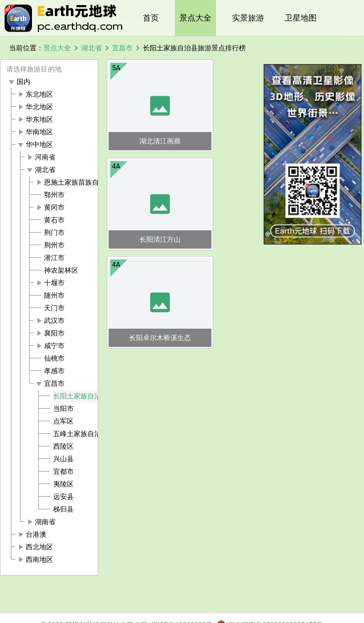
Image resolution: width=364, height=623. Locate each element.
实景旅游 (248, 18)
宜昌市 (122, 48)
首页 (151, 18)
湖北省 (91, 48)
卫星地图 (301, 18)
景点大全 (195, 18)
